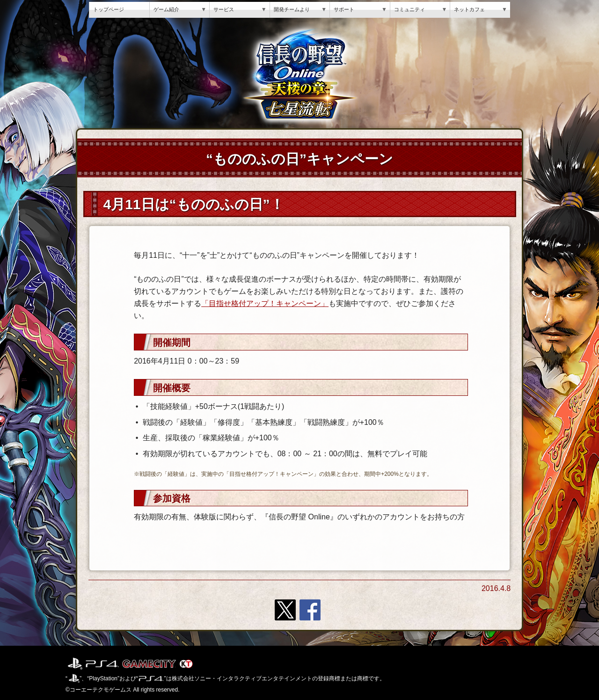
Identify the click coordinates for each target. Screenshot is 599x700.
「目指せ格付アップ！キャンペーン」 (265, 303)
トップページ (109, 9)
